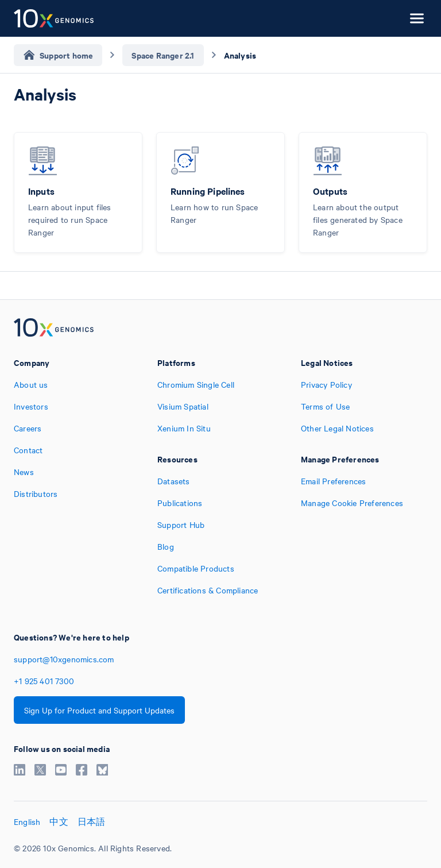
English (27, 821)
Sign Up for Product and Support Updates (99, 710)
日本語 (92, 821)
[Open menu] (417, 18)
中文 (59, 821)
